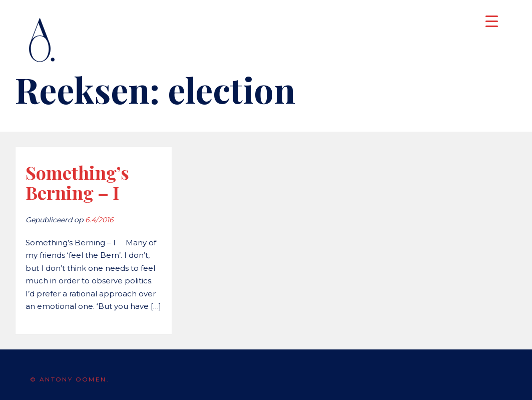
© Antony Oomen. (70, 379)
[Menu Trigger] (492, 21)
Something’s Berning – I (77, 182)
